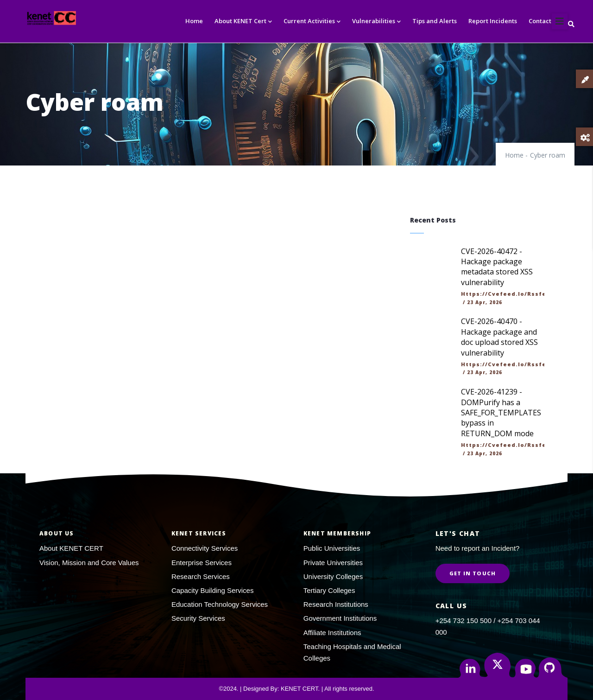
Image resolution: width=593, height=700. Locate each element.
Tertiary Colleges (329, 590)
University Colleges (333, 576)
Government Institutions (340, 618)
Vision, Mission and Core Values (89, 563)
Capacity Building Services (213, 590)
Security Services (198, 618)
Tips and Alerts (435, 21)
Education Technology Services (220, 604)
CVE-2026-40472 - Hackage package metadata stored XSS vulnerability (497, 267)
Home (194, 21)
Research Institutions (336, 604)
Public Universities (332, 548)
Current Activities (312, 22)
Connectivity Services (205, 548)
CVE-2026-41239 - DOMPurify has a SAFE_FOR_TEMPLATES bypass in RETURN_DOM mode (501, 413)
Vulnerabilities (376, 22)
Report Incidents (493, 21)
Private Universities (333, 563)
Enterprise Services (202, 563)
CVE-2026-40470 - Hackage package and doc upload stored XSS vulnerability (499, 337)
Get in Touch (473, 573)
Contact (540, 21)
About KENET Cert (243, 22)
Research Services (201, 576)
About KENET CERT (71, 548)
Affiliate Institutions (332, 633)
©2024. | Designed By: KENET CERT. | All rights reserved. (296, 689)
